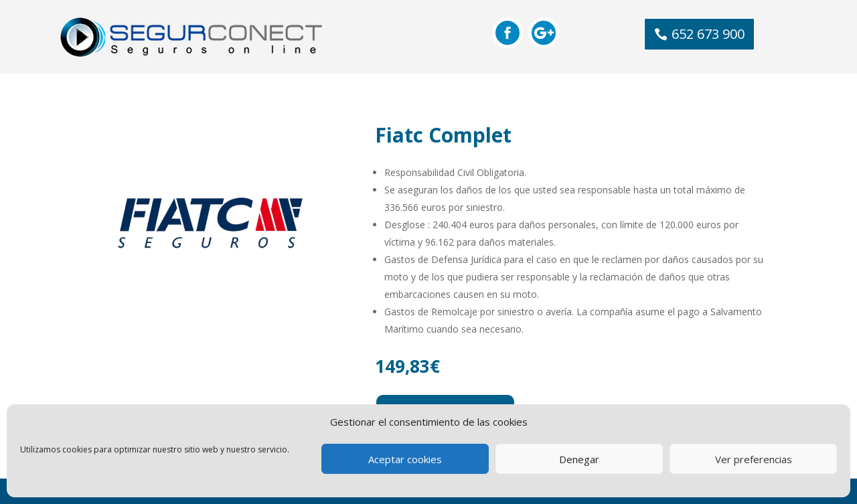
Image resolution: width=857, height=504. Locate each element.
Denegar (579, 459)
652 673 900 (708, 34)
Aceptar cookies (405, 459)
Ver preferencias (754, 459)
